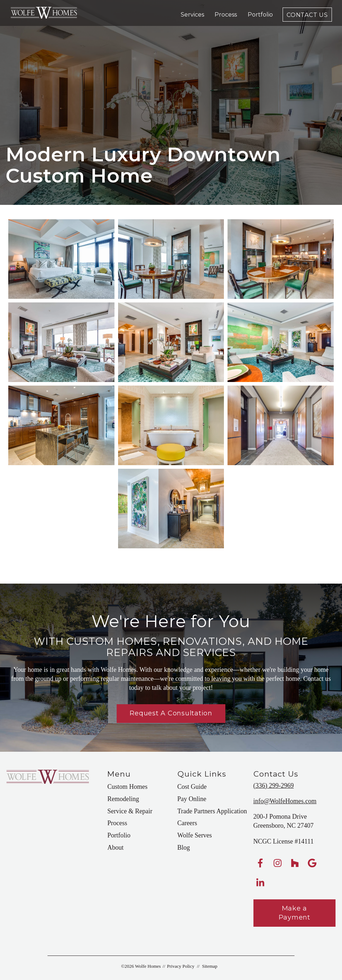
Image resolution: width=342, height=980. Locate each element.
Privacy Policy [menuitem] (181, 966)
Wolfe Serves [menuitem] (195, 835)
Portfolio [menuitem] (119, 835)
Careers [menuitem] (187, 823)
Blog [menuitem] (184, 848)
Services (192, 15)
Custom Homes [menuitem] (127, 787)
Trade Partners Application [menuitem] (212, 811)
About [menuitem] (115, 848)
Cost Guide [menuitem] (192, 787)
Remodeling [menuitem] (123, 799)
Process (226, 15)
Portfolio (260, 15)
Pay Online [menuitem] (192, 799)
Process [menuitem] (117, 823)
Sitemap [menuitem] (210, 966)
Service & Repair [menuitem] (130, 811)
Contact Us (307, 15)
